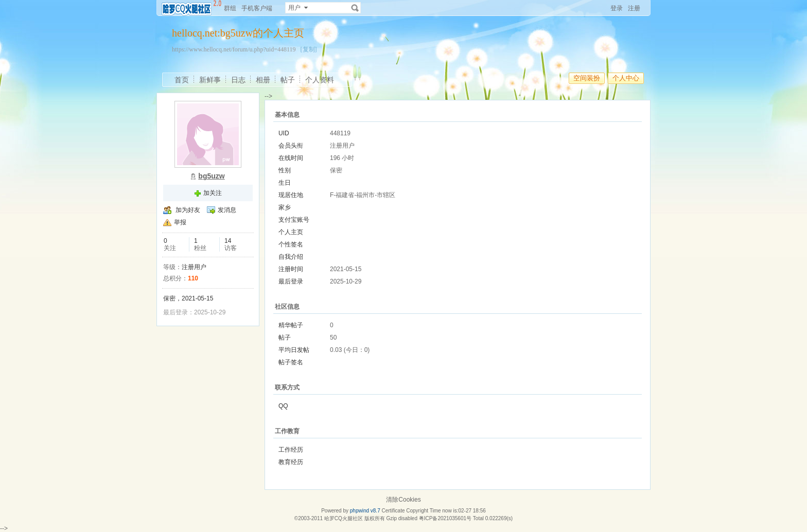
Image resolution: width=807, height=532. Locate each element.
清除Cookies (403, 500)
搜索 (355, 8)
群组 (230, 8)
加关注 (213, 193)
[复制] (309, 49)
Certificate (393, 511)
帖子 (288, 80)
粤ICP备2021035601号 (445, 518)
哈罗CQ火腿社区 (344, 518)
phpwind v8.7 (365, 511)
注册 (634, 8)
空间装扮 (587, 78)
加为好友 (188, 210)
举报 (180, 222)
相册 (263, 80)
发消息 (227, 210)
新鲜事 (210, 80)
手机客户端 (257, 8)
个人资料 (320, 80)
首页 (182, 80)
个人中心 (626, 78)
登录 (617, 8)
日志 (238, 80)
